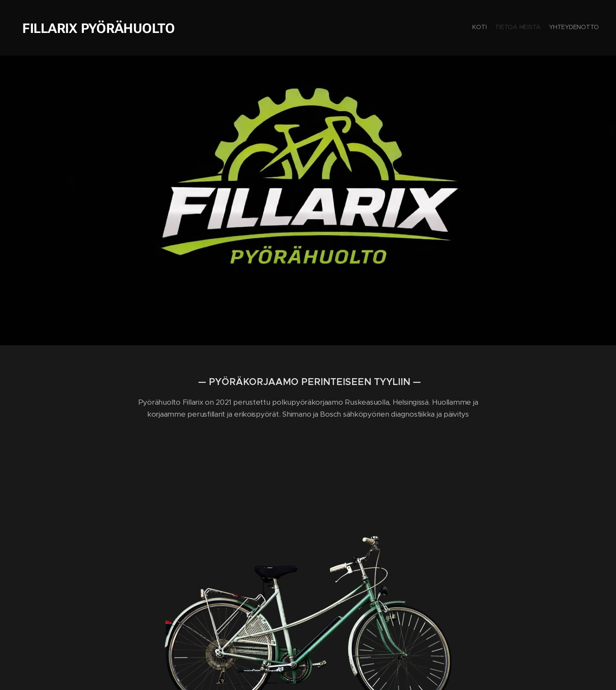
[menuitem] (583, 28)
